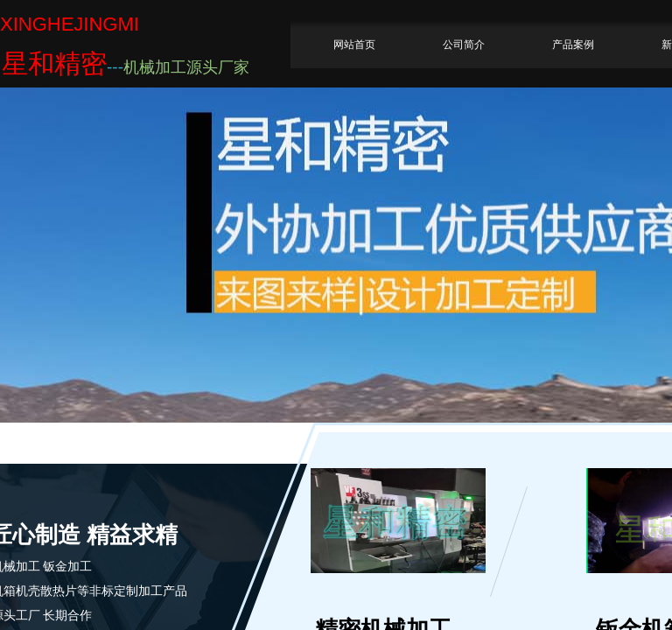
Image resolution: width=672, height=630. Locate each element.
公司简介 (464, 45)
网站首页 (354, 45)
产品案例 (573, 45)
